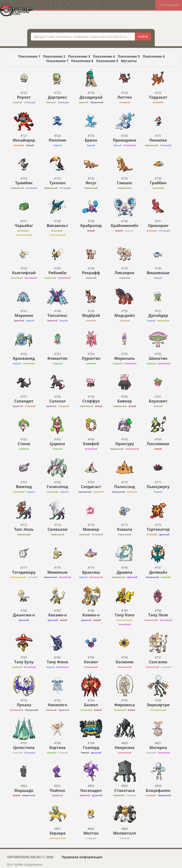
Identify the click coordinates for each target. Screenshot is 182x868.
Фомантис (57, 358)
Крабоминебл (125, 226)
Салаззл (57, 401)
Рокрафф (91, 273)
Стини (24, 444)
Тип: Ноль (24, 529)
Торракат (158, 97)
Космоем (125, 662)
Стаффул (91, 401)
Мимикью (57, 572)
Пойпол (57, 790)
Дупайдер (158, 315)
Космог (91, 662)
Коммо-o (91, 615)
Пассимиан (158, 444)
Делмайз (158, 572)
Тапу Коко (125, 615)
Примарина (125, 140)
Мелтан (91, 833)
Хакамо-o (57, 615)
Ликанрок (125, 273)
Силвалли (57, 529)
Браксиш (91, 572)
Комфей (91, 444)
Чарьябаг (24, 226)
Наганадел (91, 790)
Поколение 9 (107, 61)
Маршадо (24, 790)
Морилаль (125, 358)
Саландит (24, 401)
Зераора (57, 833)
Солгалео (158, 662)
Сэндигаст (91, 487)
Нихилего (57, 705)
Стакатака (124, 790)
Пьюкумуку (158, 487)
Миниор (91, 529)
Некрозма (125, 748)
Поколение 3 (79, 56)
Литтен (125, 97)
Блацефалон (158, 790)
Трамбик (24, 183)
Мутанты (129, 61)
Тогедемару (24, 572)
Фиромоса (125, 705)
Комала (125, 529)
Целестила (24, 748)
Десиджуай (91, 97)
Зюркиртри (158, 705)
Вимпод (24, 487)
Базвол (91, 705)
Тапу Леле (158, 615)
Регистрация (169, 5)
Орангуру (125, 444)
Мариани (24, 315)
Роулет (24, 97)
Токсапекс (57, 315)
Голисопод (57, 487)
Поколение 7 (57, 61)
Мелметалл (125, 833)
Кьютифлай (24, 273)
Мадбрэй (91, 315)
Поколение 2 (54, 56)
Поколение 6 (154, 56)
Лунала (24, 705)
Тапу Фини (57, 662)
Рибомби (57, 273)
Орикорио (158, 226)
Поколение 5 (129, 56)
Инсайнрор (24, 140)
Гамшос (125, 183)
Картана (57, 748)
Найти (143, 36)
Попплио (57, 140)
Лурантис (91, 358)
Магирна (158, 748)
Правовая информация (82, 857)
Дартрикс (57, 97)
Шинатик (158, 358)
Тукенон (57, 183)
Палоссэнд (125, 487)
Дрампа (125, 572)
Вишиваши (158, 273)
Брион (91, 140)
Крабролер (91, 226)
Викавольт (57, 226)
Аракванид (24, 358)
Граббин (158, 183)
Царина (57, 444)
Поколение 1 (29, 56)
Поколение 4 (104, 56)
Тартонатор (158, 529)
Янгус (91, 183)
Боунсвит (158, 401)
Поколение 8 (82, 61)
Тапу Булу (24, 662)
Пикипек (158, 140)
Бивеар (125, 401)
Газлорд (91, 748)
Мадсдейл (125, 315)
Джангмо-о (24, 615)
